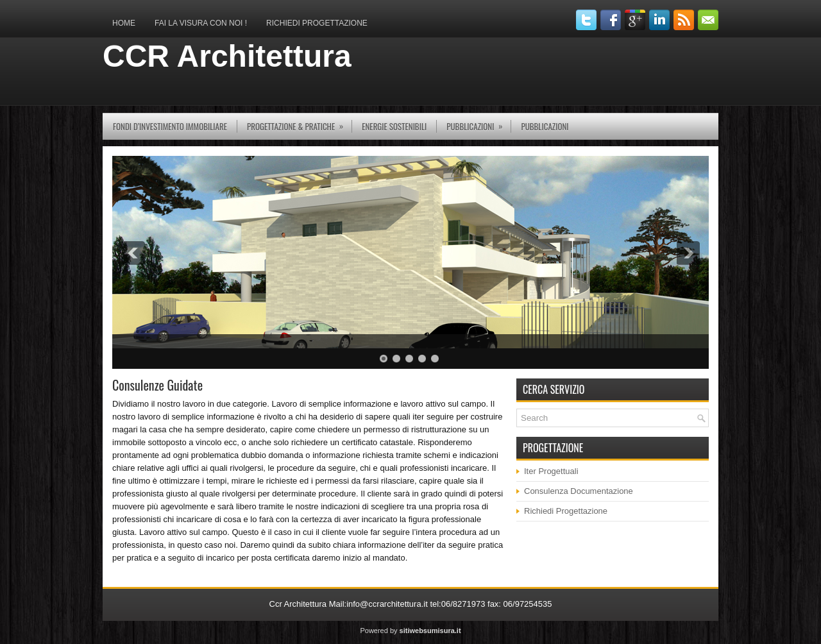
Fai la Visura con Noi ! (201, 23)
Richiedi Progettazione (317, 23)
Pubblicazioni (545, 126)
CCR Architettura (227, 56)
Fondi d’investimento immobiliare (170, 126)
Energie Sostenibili (394, 126)
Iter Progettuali (551, 471)
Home (124, 23)
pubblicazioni (478, 123)
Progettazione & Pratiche (299, 123)
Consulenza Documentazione (579, 491)
